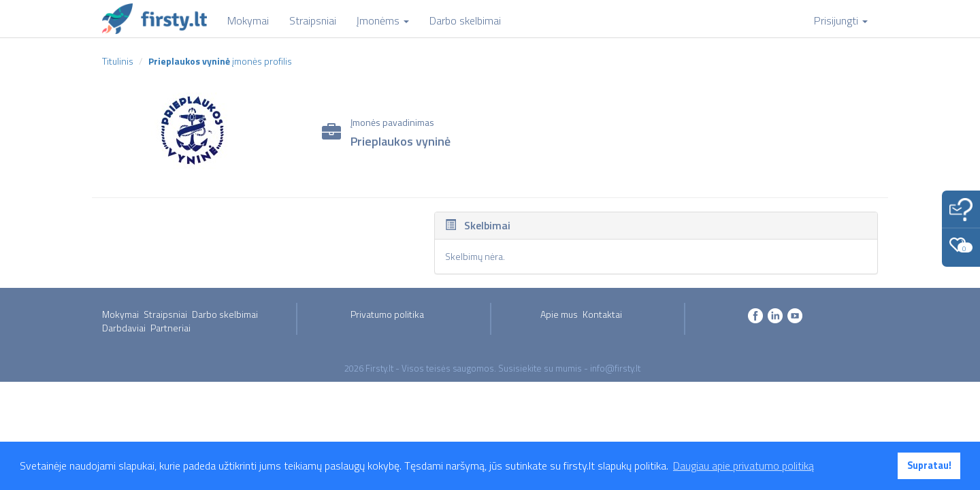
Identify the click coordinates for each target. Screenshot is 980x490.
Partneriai (170, 328)
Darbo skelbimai (225, 314)
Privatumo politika (387, 314)
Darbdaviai (124, 328)
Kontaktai (602, 314)
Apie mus (559, 314)
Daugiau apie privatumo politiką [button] (744, 465)
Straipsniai (165, 314)
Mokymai (120, 314)
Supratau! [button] (929, 465)
